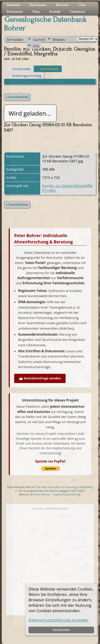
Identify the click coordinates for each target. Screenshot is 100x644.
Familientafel (19, 69)
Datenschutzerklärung (67, 494)
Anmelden (15, 40)
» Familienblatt (17, 97)
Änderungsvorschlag (25, 76)
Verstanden (61, 630)
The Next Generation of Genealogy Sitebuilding (64, 487)
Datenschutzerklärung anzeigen (58, 620)
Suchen (39, 40)
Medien (59, 40)
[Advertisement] (50, 562)
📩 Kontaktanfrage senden (40, 378)
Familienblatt (47, 69)
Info (36, 46)
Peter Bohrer (42, 494)
